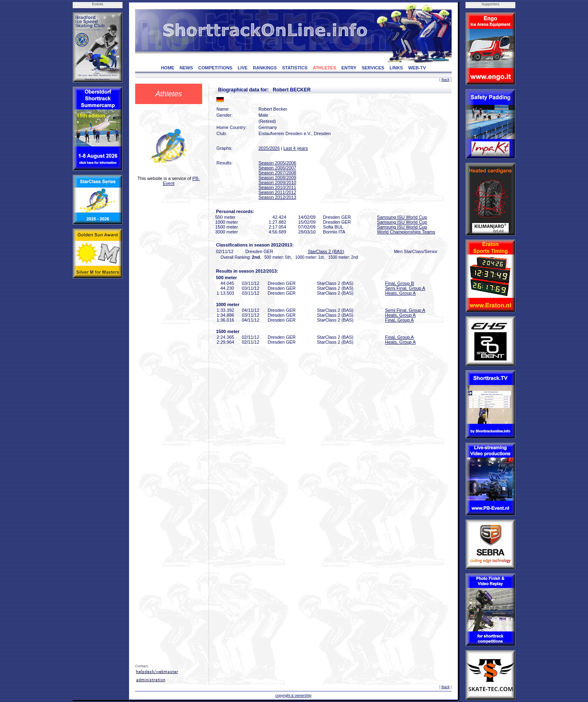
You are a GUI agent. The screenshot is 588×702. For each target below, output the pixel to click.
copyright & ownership (293, 695)
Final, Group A (399, 320)
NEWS (186, 68)
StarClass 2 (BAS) (326, 251)
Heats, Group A (400, 293)
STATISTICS (295, 68)
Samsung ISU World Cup (402, 217)
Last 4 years (296, 148)
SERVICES (373, 68)
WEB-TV (417, 68)
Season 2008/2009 (277, 178)
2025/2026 (269, 148)
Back (445, 80)
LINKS (396, 68)
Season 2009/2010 (277, 182)
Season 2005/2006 (277, 163)
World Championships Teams (406, 232)
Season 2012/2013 (277, 197)
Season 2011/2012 (277, 192)
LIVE (243, 68)
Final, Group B (400, 283)
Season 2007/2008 (277, 173)
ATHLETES (324, 68)
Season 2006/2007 (277, 168)
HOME (168, 68)
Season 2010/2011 (277, 187)
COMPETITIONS (215, 68)
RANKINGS (265, 68)
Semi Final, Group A (405, 288)
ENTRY (349, 68)
